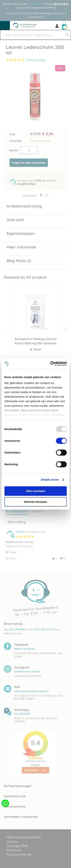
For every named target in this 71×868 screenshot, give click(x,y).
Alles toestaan (36, 491)
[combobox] (35, 35)
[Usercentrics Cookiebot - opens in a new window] (51, 364)
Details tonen (50, 480)
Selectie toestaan (35, 502)
